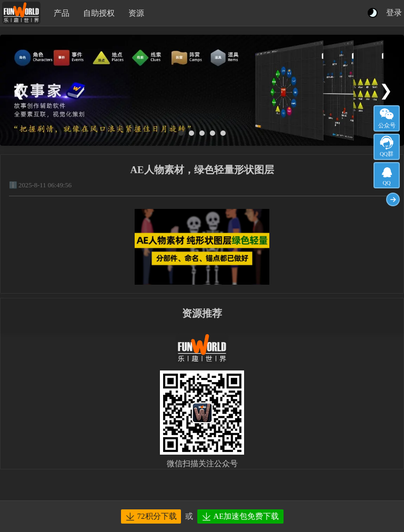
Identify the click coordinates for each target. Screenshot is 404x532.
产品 (62, 13)
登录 (394, 13)
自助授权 (99, 13)
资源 (136, 13)
